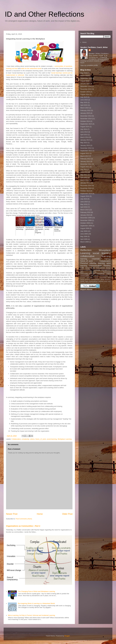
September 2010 (86, 194)
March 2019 (85, 76)
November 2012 (86, 148)
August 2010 (85, 196)
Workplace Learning (65, 439)
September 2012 (86, 151)
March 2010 (85, 210)
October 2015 (85, 92)
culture (32, 439)
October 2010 (85, 191)
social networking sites (103, 278)
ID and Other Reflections (45, 14)
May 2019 (84, 73)
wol (92, 276)
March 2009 (85, 242)
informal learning (97, 263)
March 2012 (85, 156)
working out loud (12, 68)
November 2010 (86, 188)
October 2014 (85, 121)
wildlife (82, 281)
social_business (85, 279)
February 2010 (85, 212)
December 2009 (86, 218)
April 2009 (84, 239)
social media (90, 268)
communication (95, 266)
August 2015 (85, 94)
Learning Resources (100, 272)
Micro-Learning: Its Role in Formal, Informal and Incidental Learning (31, 615)
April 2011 (84, 178)
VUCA (97, 283)
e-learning (88, 270)
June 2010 (84, 202)
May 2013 (84, 143)
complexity (25, 439)
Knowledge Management (102, 270)
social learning (52, 439)
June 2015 (84, 100)
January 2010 (85, 215)
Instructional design (103, 268)
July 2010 (84, 199)
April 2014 (84, 135)
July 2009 (84, 231)
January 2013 (85, 145)
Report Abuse (86, 289)
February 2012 (85, 159)
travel (106, 281)
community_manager (88, 274)
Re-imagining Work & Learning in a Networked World (36, 603)
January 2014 (85, 140)
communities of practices (63, 66)
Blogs (96, 276)
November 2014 (86, 119)
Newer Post (12, 514)
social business (106, 279)
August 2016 (85, 81)
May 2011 (84, 175)
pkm (82, 272)
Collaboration (16, 439)
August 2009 (85, 228)
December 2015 (86, 86)
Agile (87, 281)
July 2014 (84, 129)
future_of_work (41, 439)
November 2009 (86, 220)
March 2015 (85, 108)
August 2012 (85, 153)
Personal (84, 263)
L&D (82, 268)
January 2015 (85, 113)
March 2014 (85, 137)
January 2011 (85, 183)
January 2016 (85, 84)
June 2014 (84, 132)
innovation (90, 278)
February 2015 (85, 110)
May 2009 (84, 236)
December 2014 (86, 116)
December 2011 (86, 164)
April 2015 (84, 105)
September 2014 (86, 124)
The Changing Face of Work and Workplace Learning (36, 591)
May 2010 (84, 204)
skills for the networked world (31, 68)
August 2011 (85, 167)
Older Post (67, 514)
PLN (82, 270)
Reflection (86, 250)
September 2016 (86, 78)
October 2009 (85, 223)
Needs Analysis (90, 283)
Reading (107, 266)
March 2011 (85, 180)
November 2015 (86, 89)
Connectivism (95, 279)
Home (40, 514)
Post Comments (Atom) (24, 519)
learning (84, 259)
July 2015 (84, 97)
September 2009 (86, 226)
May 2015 (84, 102)
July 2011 (84, 169)
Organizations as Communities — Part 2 (23, 526)
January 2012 (85, 161)
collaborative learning (95, 256)
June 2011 (84, 172)
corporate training (101, 259)
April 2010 (84, 207)
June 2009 (84, 234)
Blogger (67, 636)
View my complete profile (89, 65)
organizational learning (96, 281)
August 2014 (85, 127)
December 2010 (86, 186)
